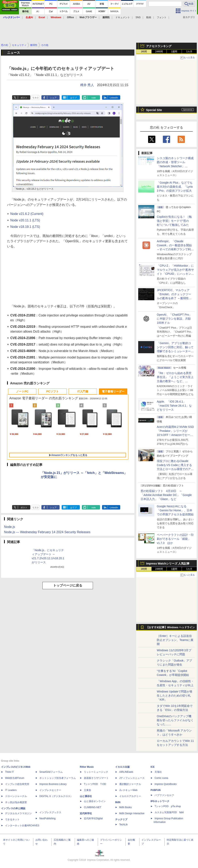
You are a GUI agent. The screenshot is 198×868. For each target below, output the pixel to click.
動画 (149, 17)
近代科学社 (86, 813)
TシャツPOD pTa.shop (168, 806)
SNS (138, 17)
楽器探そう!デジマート (96, 778)
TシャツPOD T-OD (95, 784)
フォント (162, 17)
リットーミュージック (96, 772)
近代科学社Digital (93, 818)
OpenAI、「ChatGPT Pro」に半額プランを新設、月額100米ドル (174, 319)
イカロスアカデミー (130, 796)
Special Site (154, 110)
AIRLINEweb (126, 772)
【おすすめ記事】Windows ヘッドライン (170, 627)
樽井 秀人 (87, 85)
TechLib (123, 825)
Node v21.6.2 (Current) (27, 214)
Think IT (9, 772)
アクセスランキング (159, 46)
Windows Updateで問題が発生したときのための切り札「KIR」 (175, 696)
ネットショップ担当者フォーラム (58, 778)
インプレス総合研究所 (17, 784)
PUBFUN (156, 790)
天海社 (158, 772)
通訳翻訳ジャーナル (130, 784)
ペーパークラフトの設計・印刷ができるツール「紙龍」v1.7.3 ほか (175, 539)
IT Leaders (11, 790)
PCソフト (52, 391)
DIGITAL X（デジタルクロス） (56, 796)
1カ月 (189, 52)
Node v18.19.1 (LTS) (25, 227)
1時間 (144, 52)
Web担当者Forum (15, 778)
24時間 (159, 52)
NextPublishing (47, 818)
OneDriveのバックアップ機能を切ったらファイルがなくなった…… (175, 720)
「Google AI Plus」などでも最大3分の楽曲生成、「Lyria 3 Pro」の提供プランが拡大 (175, 187)
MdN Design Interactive (132, 813)
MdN (118, 802)
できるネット (12, 819)
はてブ (73, 98)
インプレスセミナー (50, 790)
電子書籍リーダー (113, 391)
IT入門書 (83, 391)
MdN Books (125, 807)
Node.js (9, 527)
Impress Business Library (53, 784)
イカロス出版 (122, 767)
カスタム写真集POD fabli (169, 812)
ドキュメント (123, 17)
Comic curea (161, 778)
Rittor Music (87, 767)
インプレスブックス (50, 812)
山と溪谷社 (86, 796)
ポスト (24, 98)
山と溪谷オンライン (95, 801)
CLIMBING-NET (93, 807)
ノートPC (22, 391)
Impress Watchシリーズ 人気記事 (168, 564)
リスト (36, 98)
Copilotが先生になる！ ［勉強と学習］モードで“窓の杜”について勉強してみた (174, 221)
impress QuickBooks (166, 784)
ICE (153, 767)
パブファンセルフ (164, 795)
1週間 (174, 52)
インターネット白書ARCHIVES (22, 826)
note (94, 98)
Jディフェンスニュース (132, 778)
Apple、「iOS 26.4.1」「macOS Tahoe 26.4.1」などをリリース (174, 406)
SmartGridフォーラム (51, 772)
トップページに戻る (68, 585)
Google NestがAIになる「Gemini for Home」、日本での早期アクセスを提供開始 (175, 510)
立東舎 (87, 790)
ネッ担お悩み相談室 (16, 802)
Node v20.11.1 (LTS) (25, 220)
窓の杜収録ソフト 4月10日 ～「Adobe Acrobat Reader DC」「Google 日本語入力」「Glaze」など (166, 495)
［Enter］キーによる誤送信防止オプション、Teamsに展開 (175, 640)
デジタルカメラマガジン (18, 813)
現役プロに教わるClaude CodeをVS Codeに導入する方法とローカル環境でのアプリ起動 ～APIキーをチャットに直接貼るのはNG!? (175, 469)
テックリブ (121, 819)
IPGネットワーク (160, 801)
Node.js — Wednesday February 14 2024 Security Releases (47, 532)
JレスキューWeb (128, 790)
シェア (53, 98)
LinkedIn (114, 98)
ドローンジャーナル (16, 796)
